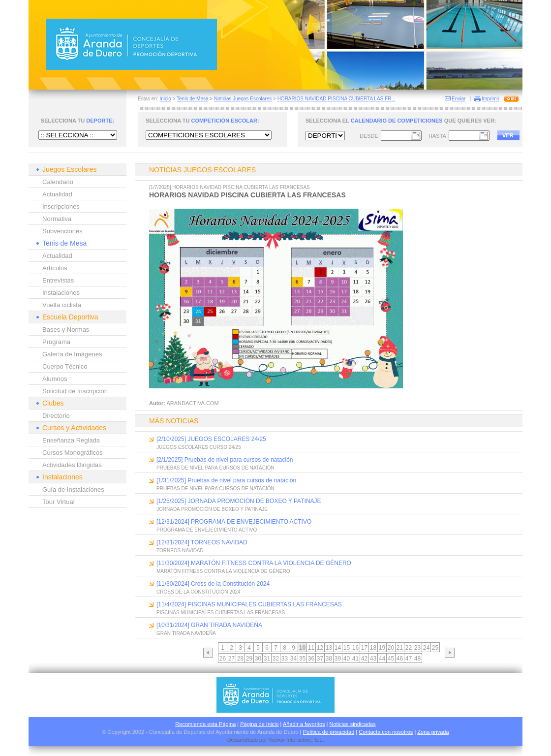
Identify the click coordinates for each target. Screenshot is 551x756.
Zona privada (433, 732)
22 (409, 648)
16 (355, 648)
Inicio (165, 99)
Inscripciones (61, 206)
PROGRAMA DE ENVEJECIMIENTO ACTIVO (207, 530)
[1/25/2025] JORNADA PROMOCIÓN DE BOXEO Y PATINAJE (239, 501)
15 (347, 648)
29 (249, 659)
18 (373, 648)
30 (258, 659)
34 (293, 659)
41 (355, 659)
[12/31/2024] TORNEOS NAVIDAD (202, 542)
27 (231, 659)
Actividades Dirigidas (72, 465)
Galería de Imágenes (72, 354)
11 (311, 648)
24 (426, 648)
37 (320, 659)
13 (329, 648)
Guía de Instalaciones (73, 489)
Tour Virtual (59, 502)
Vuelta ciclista (62, 305)
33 (285, 659)
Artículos (55, 268)
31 (267, 659)
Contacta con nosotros (386, 732)
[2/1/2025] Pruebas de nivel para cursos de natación (225, 460)
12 (320, 648)
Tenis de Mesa (192, 99)
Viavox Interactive (290, 740)
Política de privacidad (329, 732)
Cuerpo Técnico (65, 366)
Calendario (58, 182)
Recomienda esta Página (205, 724)
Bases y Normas (66, 330)
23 (417, 648)
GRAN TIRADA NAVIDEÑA (186, 633)
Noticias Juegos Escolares (243, 99)
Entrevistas (58, 280)
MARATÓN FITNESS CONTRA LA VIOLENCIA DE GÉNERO (223, 571)
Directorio (56, 416)
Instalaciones (61, 293)
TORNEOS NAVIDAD (180, 551)
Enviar (459, 99)
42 (364, 659)
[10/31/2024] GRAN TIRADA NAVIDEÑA (209, 625)
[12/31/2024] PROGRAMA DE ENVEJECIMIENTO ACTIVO (234, 522)
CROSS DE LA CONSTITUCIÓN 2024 (199, 592)
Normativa (57, 219)
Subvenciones (62, 231)
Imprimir (490, 99)
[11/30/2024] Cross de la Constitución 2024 (213, 584)
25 (435, 648)
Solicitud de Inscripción (75, 391)
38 (329, 659)
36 (311, 659)
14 (338, 648)
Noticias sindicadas (353, 724)
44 (382, 659)
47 (409, 659)
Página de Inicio (259, 724)
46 (400, 659)
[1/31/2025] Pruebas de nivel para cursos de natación (226, 480)
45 (391, 659)
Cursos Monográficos (73, 453)
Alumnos (55, 379)
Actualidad (57, 194)
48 (417, 659)
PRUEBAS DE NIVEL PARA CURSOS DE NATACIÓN (215, 468)
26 (223, 659)
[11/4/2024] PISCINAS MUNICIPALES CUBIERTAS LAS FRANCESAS (249, 604)
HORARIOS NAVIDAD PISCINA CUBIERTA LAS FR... (337, 99)
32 (276, 659)
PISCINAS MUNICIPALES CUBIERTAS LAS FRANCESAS (221, 613)
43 (373, 659)
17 (364, 648)
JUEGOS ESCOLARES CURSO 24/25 (199, 447)
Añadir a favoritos (304, 724)
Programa (56, 342)
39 (338, 659)
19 (382, 648)
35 (302, 659)
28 (240, 659)
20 (391, 648)
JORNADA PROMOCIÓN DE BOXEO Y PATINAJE (212, 509)
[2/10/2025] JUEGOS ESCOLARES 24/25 (211, 439)
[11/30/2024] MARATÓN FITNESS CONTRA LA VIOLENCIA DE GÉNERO (254, 563)
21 (400, 648)
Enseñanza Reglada (71, 440)
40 (347, 659)
